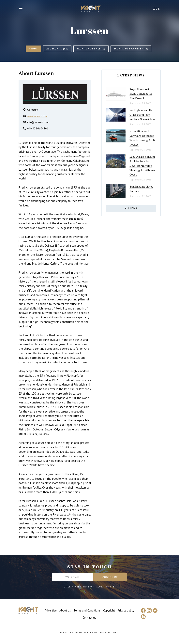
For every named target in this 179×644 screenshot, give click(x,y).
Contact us (89, 618)
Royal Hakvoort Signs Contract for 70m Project (141, 94)
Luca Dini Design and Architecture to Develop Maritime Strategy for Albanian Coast (143, 165)
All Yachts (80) (57, 49)
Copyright (109, 610)
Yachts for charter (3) (131, 49)
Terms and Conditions (87, 610)
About (33, 49)
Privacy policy (126, 610)
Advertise (51, 610)
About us (65, 610)
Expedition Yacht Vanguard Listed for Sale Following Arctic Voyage (143, 138)
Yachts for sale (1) (91, 49)
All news (131, 208)
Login (157, 9)
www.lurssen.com (37, 116)
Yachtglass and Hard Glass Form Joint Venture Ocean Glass (142, 114)
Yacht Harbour (91, 9)
